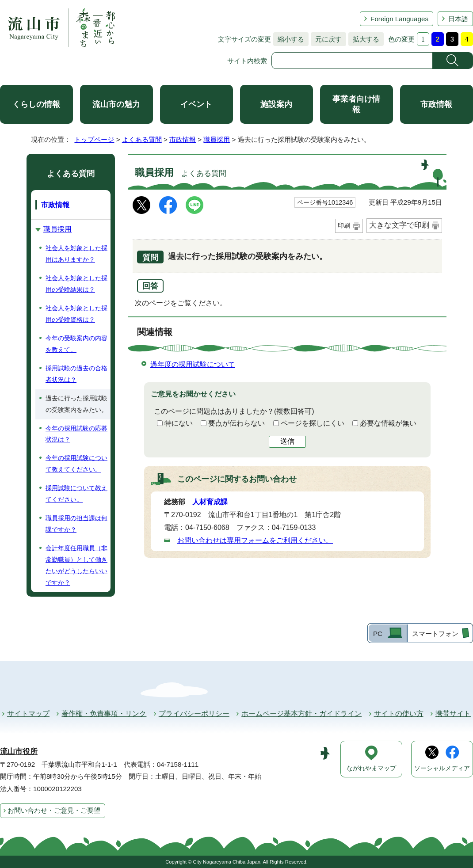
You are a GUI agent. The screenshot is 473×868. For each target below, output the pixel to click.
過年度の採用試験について (193, 364)
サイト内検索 (247, 61)
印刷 (344, 225)
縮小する (289, 39)
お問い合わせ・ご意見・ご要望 (54, 810)
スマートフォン (435, 634)
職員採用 (217, 139)
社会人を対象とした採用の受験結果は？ (76, 284)
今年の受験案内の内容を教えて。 (76, 344)
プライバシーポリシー (194, 714)
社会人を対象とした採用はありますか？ (76, 254)
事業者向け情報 (356, 104)
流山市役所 (19, 752)
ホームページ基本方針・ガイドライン (301, 714)
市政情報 (436, 104)
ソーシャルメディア (442, 768)
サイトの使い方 (399, 714)
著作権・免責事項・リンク (104, 714)
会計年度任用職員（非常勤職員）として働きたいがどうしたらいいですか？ (76, 565)
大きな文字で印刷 (399, 225)
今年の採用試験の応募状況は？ (76, 434)
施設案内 (276, 104)
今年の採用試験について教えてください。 (76, 464)
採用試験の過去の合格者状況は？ (76, 374)
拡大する (364, 39)
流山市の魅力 (116, 104)
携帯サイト (453, 714)
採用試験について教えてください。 (76, 494)
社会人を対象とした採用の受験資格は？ (76, 314)
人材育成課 (210, 502)
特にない (179, 423)
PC (378, 634)
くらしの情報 (36, 104)
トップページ (94, 139)
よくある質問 (142, 139)
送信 (287, 441)
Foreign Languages (399, 19)
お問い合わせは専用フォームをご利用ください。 (255, 540)
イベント (196, 104)
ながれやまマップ (371, 768)
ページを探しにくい (313, 423)
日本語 (458, 19)
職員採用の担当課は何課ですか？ (76, 524)
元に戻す (326, 39)
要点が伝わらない (237, 423)
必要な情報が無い (388, 423)
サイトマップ (28, 714)
